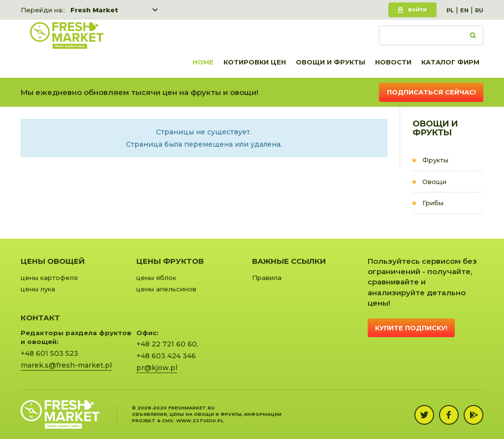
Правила (267, 278)
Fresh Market (94, 10)
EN (464, 10)
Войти (417, 10)
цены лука (38, 289)
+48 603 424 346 (166, 356)
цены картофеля (49, 278)
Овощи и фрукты (331, 62)
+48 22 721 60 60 (167, 344)
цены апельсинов (166, 289)
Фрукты (435, 160)
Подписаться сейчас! (431, 92)
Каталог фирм (450, 62)
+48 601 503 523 (49, 353)
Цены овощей (53, 261)
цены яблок (156, 278)
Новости (393, 62)
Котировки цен (255, 62)
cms (168, 421)
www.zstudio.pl (200, 421)
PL (450, 10)
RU (479, 10)
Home (203, 62)
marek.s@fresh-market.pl (66, 365)
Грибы (433, 203)
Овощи (434, 182)
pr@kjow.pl (157, 368)
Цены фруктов (170, 261)
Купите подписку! (411, 328)
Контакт (40, 318)
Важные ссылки (289, 261)
